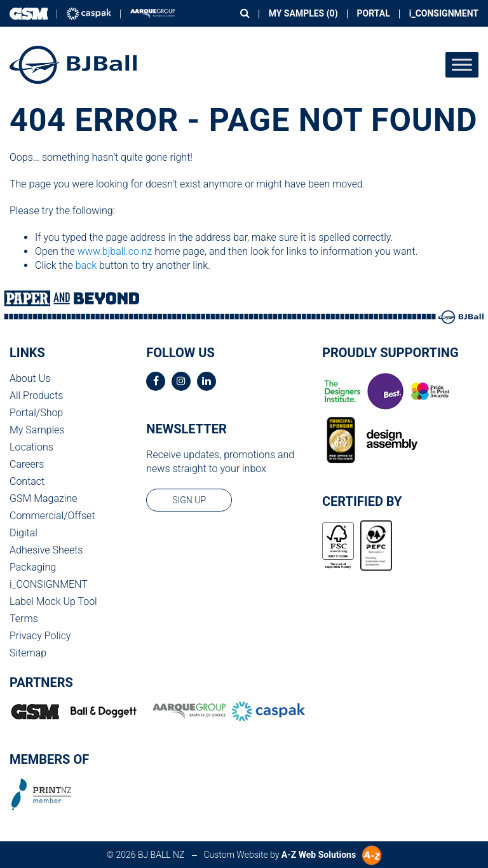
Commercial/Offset (52, 516)
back (86, 265)
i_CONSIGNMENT (444, 13)
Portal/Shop (36, 413)
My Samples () (303, 13)
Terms (24, 619)
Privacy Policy (40, 636)
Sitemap (28, 653)
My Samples (37, 430)
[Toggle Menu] (462, 64)
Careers (27, 464)
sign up (189, 500)
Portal (374, 13)
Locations (31, 447)
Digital (24, 533)
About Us (30, 378)
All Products (36, 396)
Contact (27, 481)
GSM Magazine (43, 498)
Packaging (33, 567)
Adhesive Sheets (46, 550)
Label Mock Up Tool (53, 601)
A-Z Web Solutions (319, 855)
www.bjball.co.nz (115, 251)
